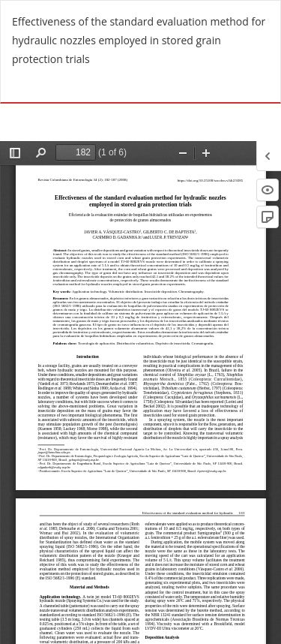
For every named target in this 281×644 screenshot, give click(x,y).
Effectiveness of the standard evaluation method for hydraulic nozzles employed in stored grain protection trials (139, 40)
